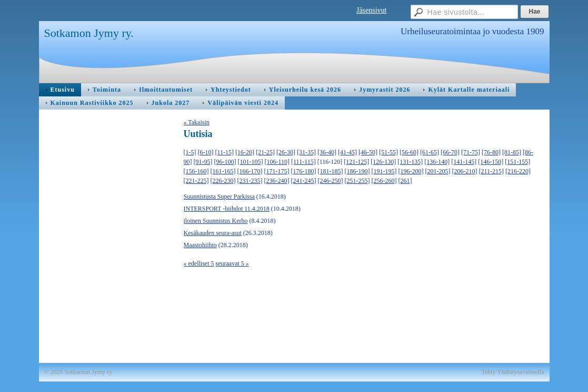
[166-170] (250, 171)
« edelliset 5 (199, 263)
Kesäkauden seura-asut (213, 233)
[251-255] (357, 181)
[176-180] (304, 171)
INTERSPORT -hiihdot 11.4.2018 (227, 209)
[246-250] (331, 181)
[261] (405, 181)
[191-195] (384, 171)
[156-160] (196, 171)
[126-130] (383, 162)
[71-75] (471, 152)
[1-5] (190, 152)
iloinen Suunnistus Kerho (216, 221)
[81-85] (512, 152)
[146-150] (491, 162)
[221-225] (196, 181)
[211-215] (492, 171)
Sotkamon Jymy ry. (89, 33)
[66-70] (450, 152)
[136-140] (437, 162)
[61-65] (430, 152)
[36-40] (327, 152)
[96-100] (225, 162)
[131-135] (410, 162)
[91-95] (203, 162)
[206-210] (465, 171)
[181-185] (331, 171)
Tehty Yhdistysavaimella (512, 372)
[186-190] (357, 171)
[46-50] (368, 152)
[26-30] (286, 152)
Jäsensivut (372, 10)
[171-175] (277, 171)
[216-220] (518, 171)
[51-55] (388, 152)
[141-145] (464, 162)
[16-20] (245, 152)
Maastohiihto (200, 245)
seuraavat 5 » (232, 263)
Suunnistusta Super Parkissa (219, 197)
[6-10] (206, 152)
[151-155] (517, 162)
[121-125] (356, 162)
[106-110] (277, 162)
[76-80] (491, 152)
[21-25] (265, 152)
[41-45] (347, 152)
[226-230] (223, 181)
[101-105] (251, 162)
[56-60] (409, 152)
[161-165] (223, 171)
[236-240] (277, 181)
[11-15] (225, 152)
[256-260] (384, 181)
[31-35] (306, 152)
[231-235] (250, 181)
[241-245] (304, 181)
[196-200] (411, 171)
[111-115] (303, 162)
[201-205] (438, 171)
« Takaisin (197, 122)
